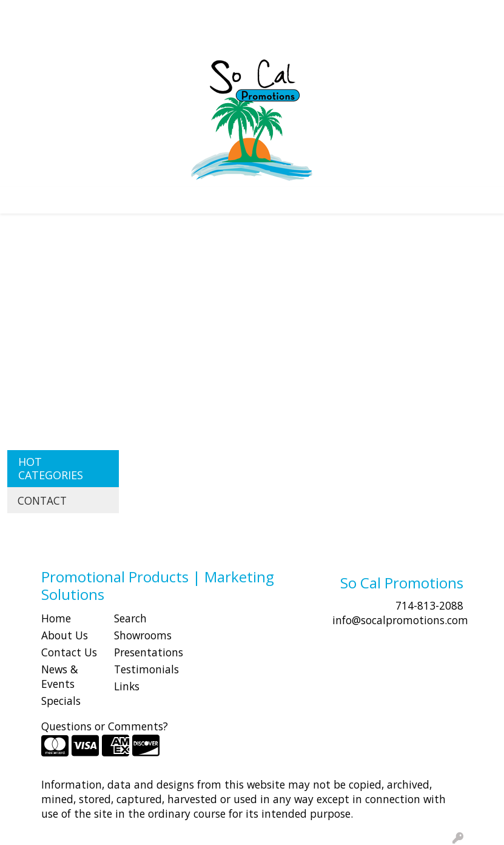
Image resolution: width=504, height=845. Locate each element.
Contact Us (69, 652)
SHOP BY (112, 13)
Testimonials (143, 669)
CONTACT (164, 13)
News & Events (60, 676)
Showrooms (143, 635)
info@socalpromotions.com (400, 620)
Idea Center (38, 40)
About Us (65, 635)
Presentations (143, 652)
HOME (26, 13)
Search (282, 13)
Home (56, 618)
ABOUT (66, 13)
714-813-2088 (429, 605)
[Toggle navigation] (19, 200)
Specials (61, 701)
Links (127, 686)
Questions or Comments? (105, 726)
